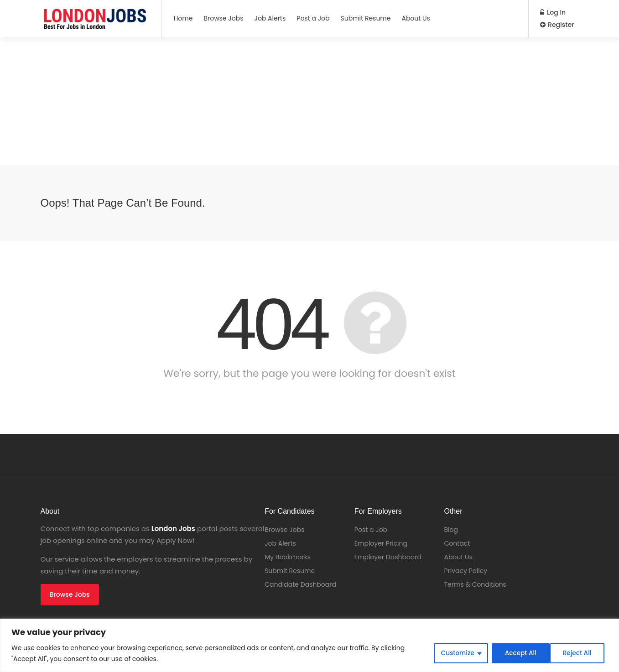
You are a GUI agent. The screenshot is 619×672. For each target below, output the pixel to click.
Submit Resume (366, 18)
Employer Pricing (381, 543)
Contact (457, 543)
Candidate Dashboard (300, 584)
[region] (309, 645)
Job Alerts (270, 18)
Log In (553, 12)
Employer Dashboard (388, 557)
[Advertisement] (274, 101)
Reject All (517, 653)
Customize (455, 653)
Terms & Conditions (475, 584)
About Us (416, 18)
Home (183, 18)
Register (557, 25)
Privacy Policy (466, 571)
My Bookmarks (288, 557)
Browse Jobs (223, 18)
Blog (451, 530)
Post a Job (313, 18)
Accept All (578, 653)
